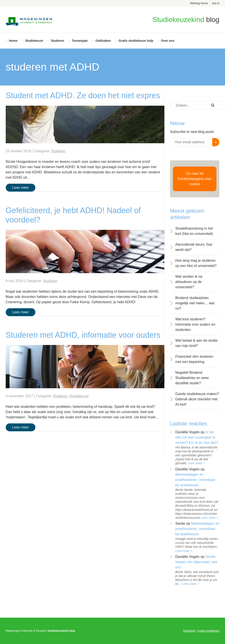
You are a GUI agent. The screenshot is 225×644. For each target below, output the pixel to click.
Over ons (168, 41)
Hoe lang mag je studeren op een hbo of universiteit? (196, 263)
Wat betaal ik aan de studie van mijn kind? (196, 343)
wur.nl (216, 3)
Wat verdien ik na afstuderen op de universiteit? (189, 282)
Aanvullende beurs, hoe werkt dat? (194, 247)
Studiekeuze (34, 41)
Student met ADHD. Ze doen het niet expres (83, 95)
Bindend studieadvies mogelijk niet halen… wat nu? (195, 303)
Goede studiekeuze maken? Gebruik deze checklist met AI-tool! (197, 399)
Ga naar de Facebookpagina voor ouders (195, 179)
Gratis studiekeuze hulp (136, 41)
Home (13, 41)
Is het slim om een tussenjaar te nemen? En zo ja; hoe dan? (197, 437)
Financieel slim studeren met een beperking (194, 359)
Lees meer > (196, 463)
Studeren (57, 41)
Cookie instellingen (208, 631)
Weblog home (199, 3)
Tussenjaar (80, 41)
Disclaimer (189, 631)
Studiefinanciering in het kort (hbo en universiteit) (194, 231)
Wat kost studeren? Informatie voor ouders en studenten (195, 324)
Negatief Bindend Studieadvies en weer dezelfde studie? (192, 378)
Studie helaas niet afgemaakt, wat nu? (196, 562)
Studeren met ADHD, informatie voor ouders (83, 335)
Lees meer (21, 188)
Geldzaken (103, 41)
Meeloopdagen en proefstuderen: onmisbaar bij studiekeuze (195, 480)
